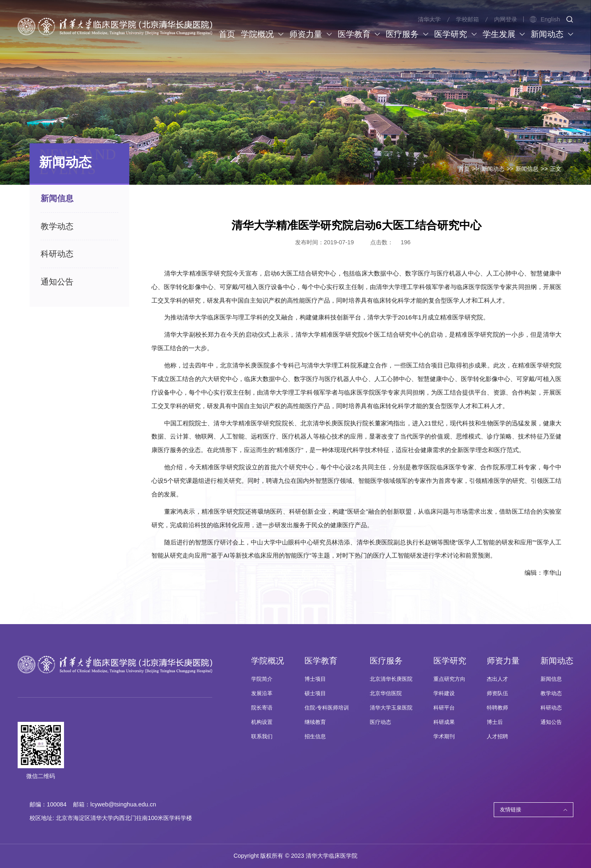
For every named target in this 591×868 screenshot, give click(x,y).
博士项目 (315, 679)
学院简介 (262, 679)
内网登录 (506, 19)
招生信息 (315, 737)
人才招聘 (497, 737)
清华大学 (429, 19)
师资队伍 (497, 693)
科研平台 (444, 708)
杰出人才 (497, 679)
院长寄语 (262, 708)
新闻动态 (493, 169)
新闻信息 (527, 169)
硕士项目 (315, 693)
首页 (464, 169)
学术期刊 (444, 737)
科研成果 (444, 722)
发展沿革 (262, 693)
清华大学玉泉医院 (391, 708)
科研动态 (551, 708)
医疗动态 (380, 722)
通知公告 (551, 722)
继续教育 (315, 722)
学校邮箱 (467, 19)
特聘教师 (497, 708)
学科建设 (444, 693)
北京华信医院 (386, 693)
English (545, 19)
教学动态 (551, 693)
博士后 (495, 722)
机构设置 (262, 722)
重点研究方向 (449, 679)
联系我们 (262, 737)
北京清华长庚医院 (391, 679)
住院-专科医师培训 (327, 708)
